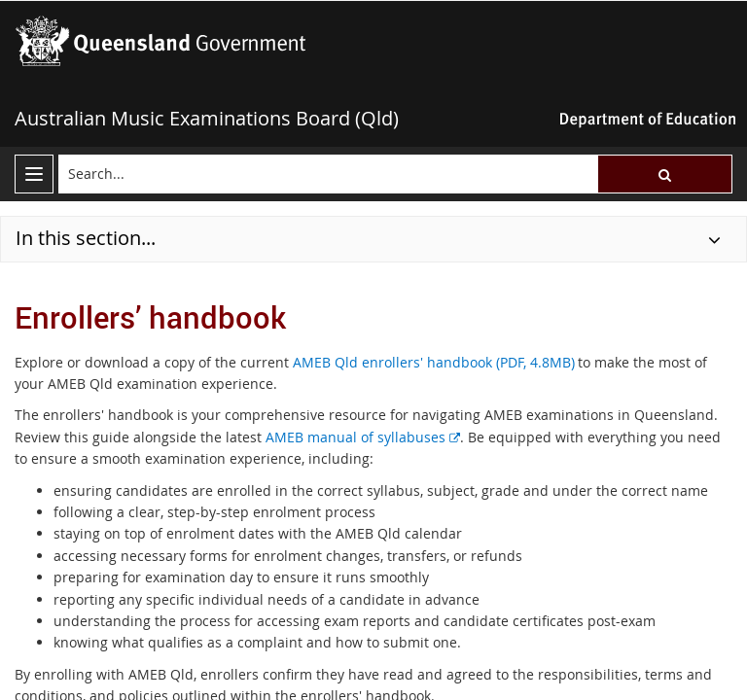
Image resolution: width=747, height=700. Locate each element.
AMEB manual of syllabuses (363, 437)
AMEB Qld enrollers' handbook (434, 362)
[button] (665, 174)
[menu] (34, 174)
